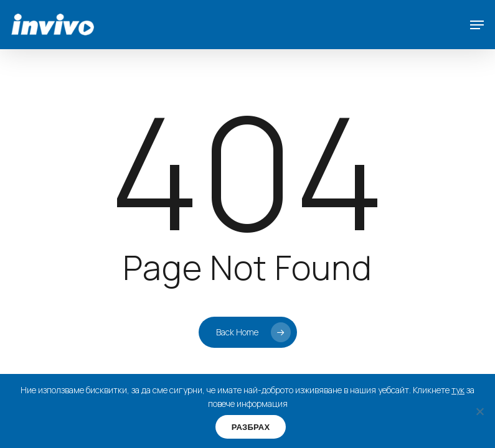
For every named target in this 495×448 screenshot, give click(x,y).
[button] (477, 25)
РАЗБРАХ (251, 427)
